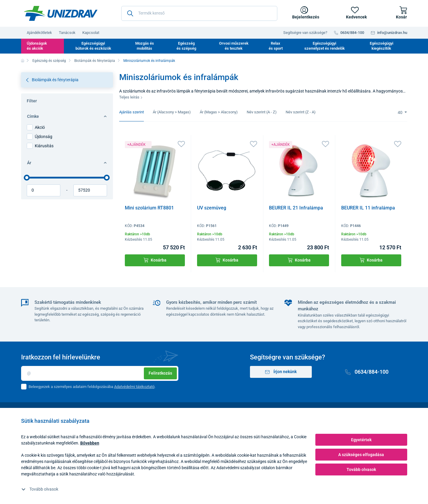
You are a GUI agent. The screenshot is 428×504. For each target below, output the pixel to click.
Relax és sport (276, 46)
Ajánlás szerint (132, 112)
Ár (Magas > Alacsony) (219, 112)
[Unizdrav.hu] (61, 13)
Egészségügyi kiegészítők (381, 46)
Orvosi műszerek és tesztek (234, 46)
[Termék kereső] (199, 13)
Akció (40, 127)
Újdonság (44, 137)
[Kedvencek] (355, 13)
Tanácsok (67, 33)
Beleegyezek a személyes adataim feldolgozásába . (92, 387)
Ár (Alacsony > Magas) (172, 112)
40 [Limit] (401, 112)
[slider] (27, 178)
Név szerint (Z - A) (301, 112)
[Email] (100, 373)
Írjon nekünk (281, 372)
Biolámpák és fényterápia (95, 61)
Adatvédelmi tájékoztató (134, 387)
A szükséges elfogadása (361, 455)
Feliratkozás (160, 373)
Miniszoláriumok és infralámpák (149, 61)
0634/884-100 (367, 372)
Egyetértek (361, 440)
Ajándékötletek (39, 33)
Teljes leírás (131, 97)
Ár (67, 163)
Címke (67, 116)
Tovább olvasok (40, 489)
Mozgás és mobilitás (145, 46)
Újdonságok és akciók (37, 46)
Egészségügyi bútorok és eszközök (93, 46)
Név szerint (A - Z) (262, 112)
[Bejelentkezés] (305, 13)
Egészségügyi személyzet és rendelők (325, 46)
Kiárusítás (44, 146)
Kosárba (155, 260)
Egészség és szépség (186, 46)
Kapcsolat (91, 33)
